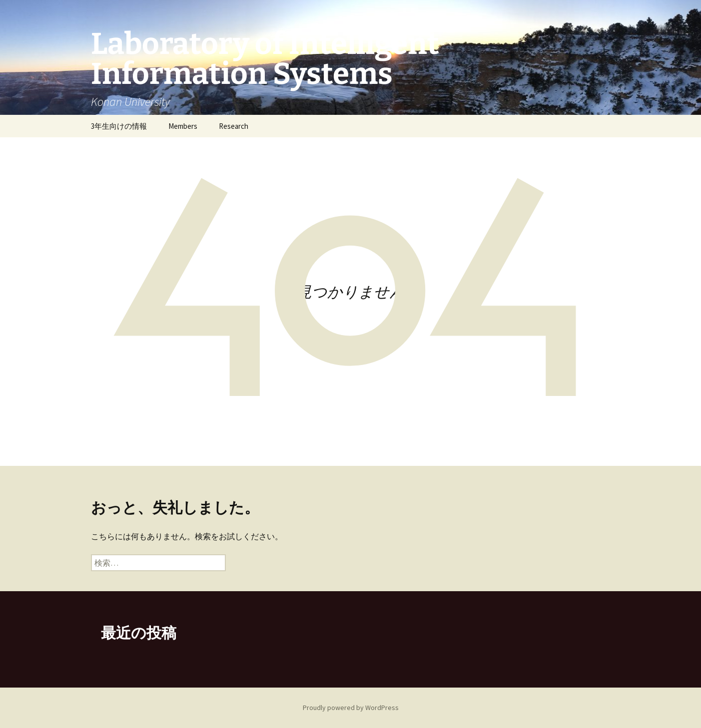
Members (183, 126)
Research (234, 126)
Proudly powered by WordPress (351, 708)
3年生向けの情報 (119, 126)
